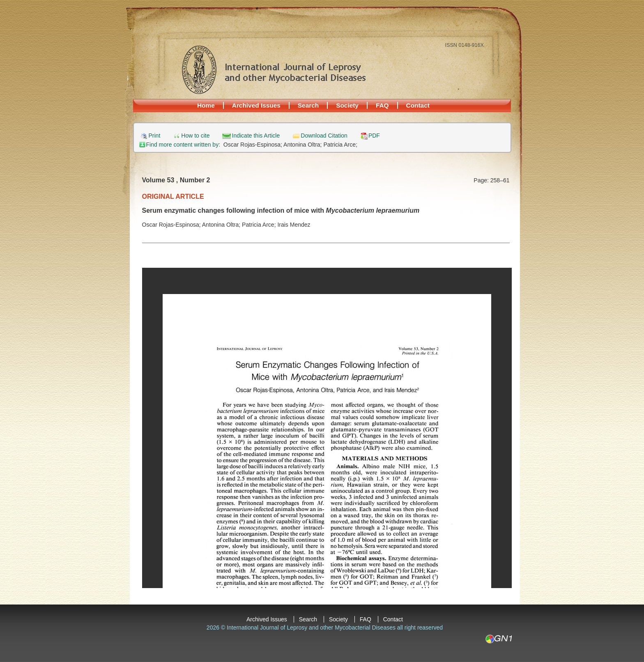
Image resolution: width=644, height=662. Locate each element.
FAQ (382, 105)
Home (206, 105)
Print (155, 136)
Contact (418, 105)
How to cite (195, 136)
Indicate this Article (256, 136)
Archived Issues (256, 105)
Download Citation (324, 136)
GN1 (498, 639)
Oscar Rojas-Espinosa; (253, 145)
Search (308, 105)
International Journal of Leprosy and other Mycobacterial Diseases (274, 69)
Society (347, 105)
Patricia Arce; (340, 145)
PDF (374, 136)
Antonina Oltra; (303, 145)
